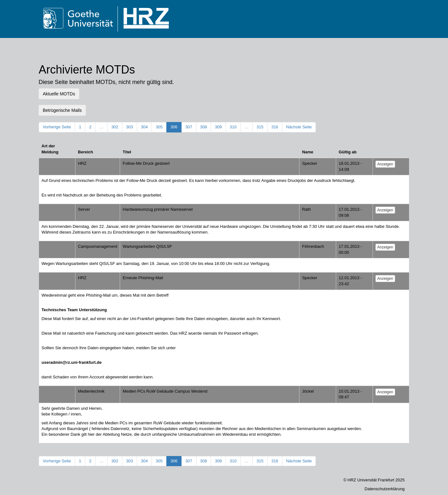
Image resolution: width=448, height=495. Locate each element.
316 (275, 127)
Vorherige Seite (57, 127)
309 (218, 127)
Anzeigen (385, 164)
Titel (127, 152)
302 (115, 127)
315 (260, 127)
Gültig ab (348, 152)
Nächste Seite (299, 127)
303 (130, 127)
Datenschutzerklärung (385, 489)
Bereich (86, 152)
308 (204, 127)
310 (233, 127)
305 (159, 127)
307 (189, 127)
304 (144, 127)
